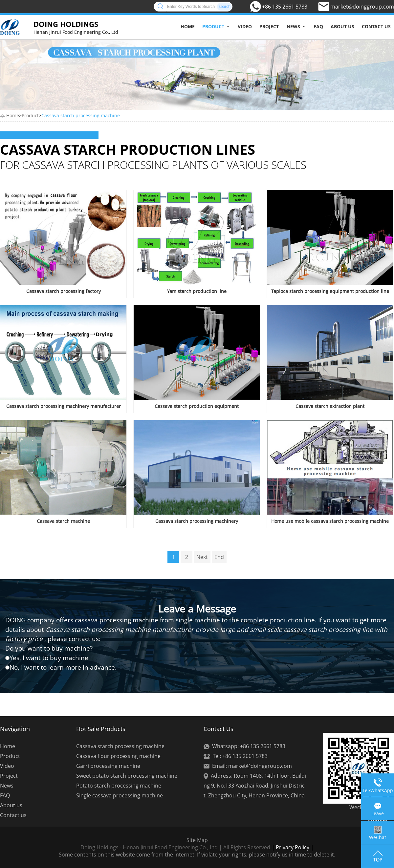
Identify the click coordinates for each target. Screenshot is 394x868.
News (293, 26)
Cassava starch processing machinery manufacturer (64, 406)
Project (269, 26)
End (219, 557)
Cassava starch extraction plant (330, 406)
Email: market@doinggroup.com (252, 766)
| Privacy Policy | (292, 847)
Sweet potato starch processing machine (127, 776)
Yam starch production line (197, 291)
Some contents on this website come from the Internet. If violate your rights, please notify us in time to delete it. (197, 855)
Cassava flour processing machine (118, 756)
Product (213, 26)
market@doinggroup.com (362, 7)
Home (188, 26)
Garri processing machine (108, 766)
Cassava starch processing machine (81, 115)
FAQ (318, 26)
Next (202, 557)
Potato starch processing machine (119, 786)
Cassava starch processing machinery (197, 521)
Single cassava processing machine (120, 795)
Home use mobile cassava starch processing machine (330, 521)
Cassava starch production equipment (197, 406)
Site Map (197, 840)
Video (245, 26)
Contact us (376, 26)
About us (342, 26)
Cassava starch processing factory (64, 291)
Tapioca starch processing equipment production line (330, 291)
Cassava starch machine (63, 521)
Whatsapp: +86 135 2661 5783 (249, 746)
